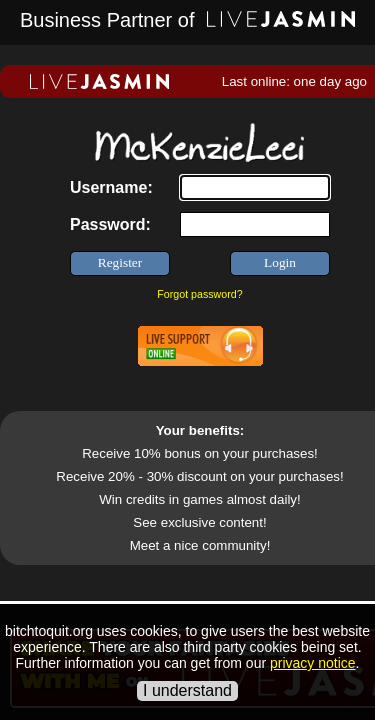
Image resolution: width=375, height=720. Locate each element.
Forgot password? (199, 294)
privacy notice (313, 663)
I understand (187, 690)
